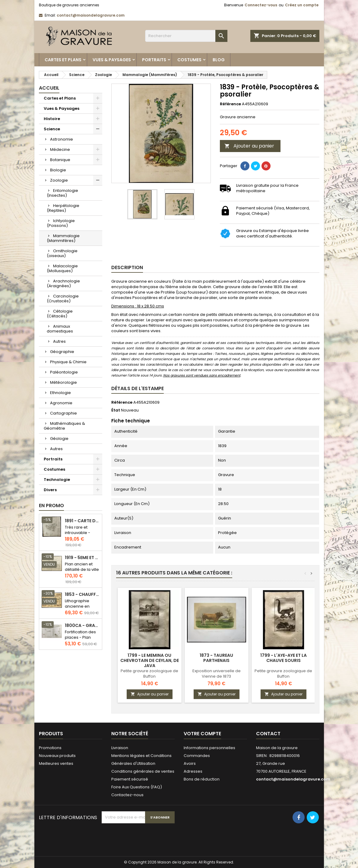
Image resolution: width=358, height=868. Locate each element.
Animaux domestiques (60, 329)
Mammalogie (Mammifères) (63, 238)
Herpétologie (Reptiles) (63, 208)
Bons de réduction (202, 779)
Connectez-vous (261, 5)
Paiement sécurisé (130, 779)
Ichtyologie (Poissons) (61, 223)
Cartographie (63, 413)
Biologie (58, 170)
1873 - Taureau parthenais (216, 658)
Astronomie (62, 139)
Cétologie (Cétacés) (60, 314)
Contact (268, 734)
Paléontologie (64, 372)
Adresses (193, 771)
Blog (219, 60)
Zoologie (59, 180)
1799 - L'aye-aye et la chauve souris (284, 658)
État (116, 410)
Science (52, 129)
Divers (50, 490)
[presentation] (147, 838)
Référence (230, 104)
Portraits (154, 60)
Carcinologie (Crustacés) (63, 299)
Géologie (59, 439)
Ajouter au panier (249, 146)
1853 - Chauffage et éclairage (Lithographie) (82, 595)
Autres (59, 341)
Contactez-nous (127, 795)
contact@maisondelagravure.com (91, 15)
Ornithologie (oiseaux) (62, 253)
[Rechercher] (186, 36)
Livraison (120, 748)
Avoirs (190, 763)
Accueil (49, 88)
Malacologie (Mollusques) (62, 268)
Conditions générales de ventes (143, 771)
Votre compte (202, 734)
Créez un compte (302, 5)
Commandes (197, 756)
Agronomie (61, 403)
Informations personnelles (209, 748)
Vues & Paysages (112, 60)
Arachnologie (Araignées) (63, 283)
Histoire (52, 119)
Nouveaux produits (57, 756)
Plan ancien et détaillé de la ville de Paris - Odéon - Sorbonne (82, 572)
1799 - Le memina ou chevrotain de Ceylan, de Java (150, 660)
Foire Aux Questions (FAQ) (137, 787)
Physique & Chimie (68, 362)
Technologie (57, 480)
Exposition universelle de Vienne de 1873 (217, 674)
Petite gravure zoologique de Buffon (149, 674)
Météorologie (63, 382)
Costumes (189, 60)
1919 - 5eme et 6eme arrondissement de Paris (82, 558)
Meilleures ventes (56, 763)
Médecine (60, 149)
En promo (51, 506)
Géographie (62, 352)
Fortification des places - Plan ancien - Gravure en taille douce (82, 640)
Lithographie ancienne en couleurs (77, 606)
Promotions (50, 748)
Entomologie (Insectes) (62, 193)
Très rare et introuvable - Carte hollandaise (78, 535)
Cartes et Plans (63, 60)
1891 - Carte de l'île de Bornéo (82, 521)
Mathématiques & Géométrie (64, 426)
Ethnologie (60, 393)
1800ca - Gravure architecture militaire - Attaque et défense (82, 626)
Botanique (60, 160)
